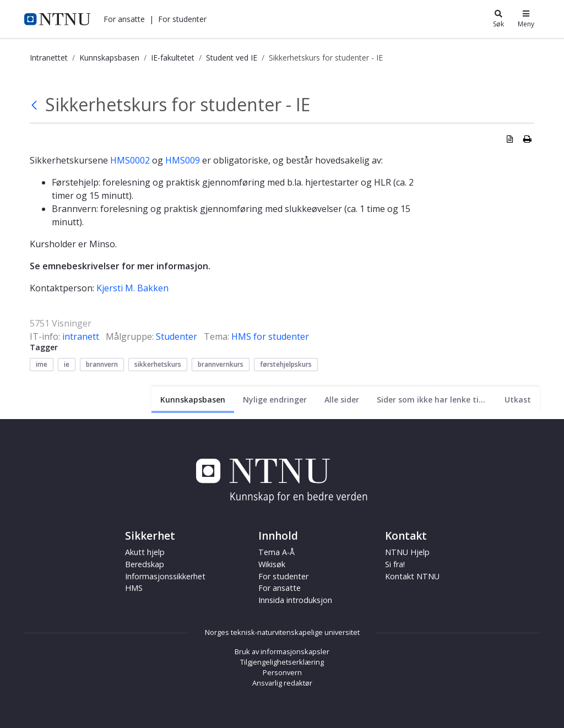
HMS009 (184, 160)
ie (67, 364)
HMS (134, 588)
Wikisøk (272, 564)
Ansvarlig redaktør (282, 683)
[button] (124, 19)
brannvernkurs (221, 364)
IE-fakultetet (173, 58)
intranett (81, 336)
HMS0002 (131, 160)
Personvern (282, 672)
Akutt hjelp (145, 552)
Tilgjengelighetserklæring (282, 662)
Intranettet (49, 58)
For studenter (182, 19)
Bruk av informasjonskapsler (282, 651)
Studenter (177, 336)
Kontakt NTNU (412, 576)
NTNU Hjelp (407, 552)
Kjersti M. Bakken (132, 288)
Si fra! (395, 564)
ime (42, 364)
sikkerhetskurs (158, 364)
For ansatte (124, 19)
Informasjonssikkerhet (165, 576)
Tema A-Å (276, 552)
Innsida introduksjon (295, 600)
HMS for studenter (270, 336)
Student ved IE (232, 58)
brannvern (102, 364)
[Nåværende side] (193, 400)
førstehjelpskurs (286, 364)
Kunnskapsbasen (109, 58)
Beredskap (145, 564)
